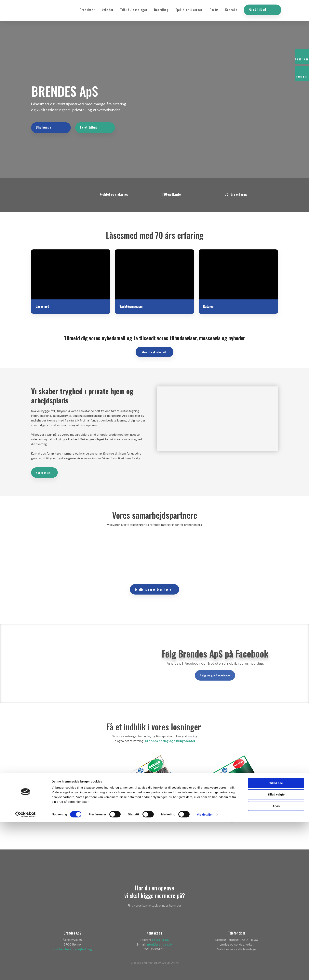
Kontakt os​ (43, 470)
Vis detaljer (205, 972)
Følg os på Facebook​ (215, 673)
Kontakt (231, 10)
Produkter (87, 10)
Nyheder (107, 10)
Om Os (214, 10)
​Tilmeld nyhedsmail (153, 349)
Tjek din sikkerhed (189, 10)
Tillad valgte (276, 952)
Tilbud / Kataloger (134, 10)
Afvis (276, 964)
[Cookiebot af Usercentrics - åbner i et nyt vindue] (26, 972)
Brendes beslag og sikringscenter (170, 738)
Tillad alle (276, 941)
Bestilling (161, 10)
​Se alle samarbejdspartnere (153, 586)
